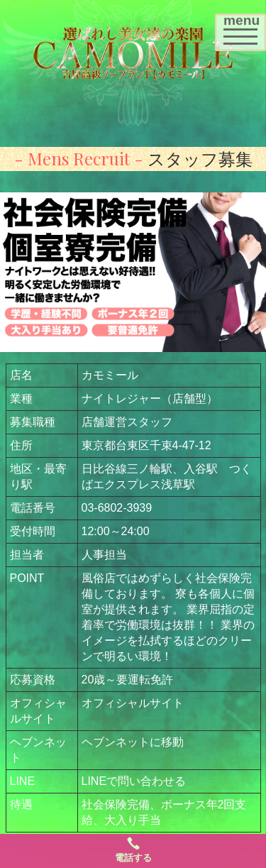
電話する (133, 850)
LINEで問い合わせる (134, 781)
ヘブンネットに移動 (133, 742)
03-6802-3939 (117, 508)
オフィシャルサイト (133, 703)
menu (244, 35)
